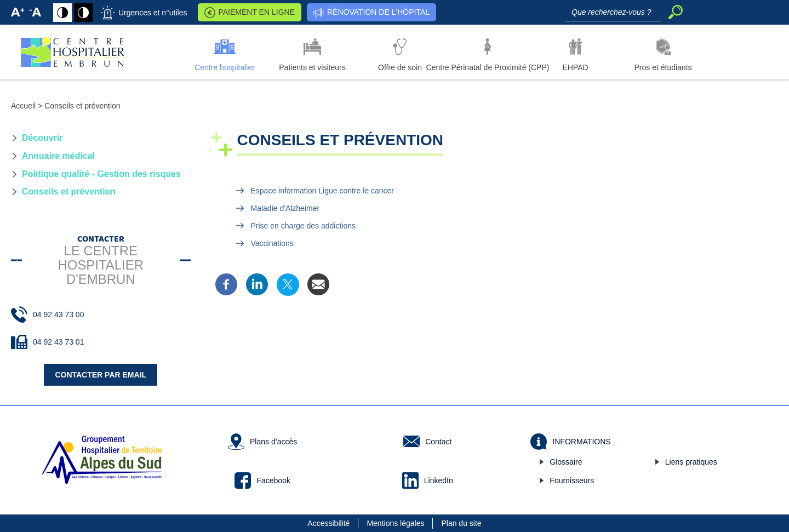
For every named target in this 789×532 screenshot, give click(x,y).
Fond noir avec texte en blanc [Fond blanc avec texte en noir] (83, 13)
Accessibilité (328, 523)
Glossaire (566, 462)
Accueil (23, 106)
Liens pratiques (691, 462)
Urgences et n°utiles (153, 13)
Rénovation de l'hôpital (378, 12)
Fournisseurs (572, 480)
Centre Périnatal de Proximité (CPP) (488, 67)
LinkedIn (439, 480)
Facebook (273, 480)
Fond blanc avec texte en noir (62, 13)
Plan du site (461, 523)
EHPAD (575, 67)
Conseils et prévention (69, 191)
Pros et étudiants (663, 67)
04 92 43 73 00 (58, 314)
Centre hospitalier (225, 67)
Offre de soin (400, 67)
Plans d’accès (273, 442)
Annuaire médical (58, 156)
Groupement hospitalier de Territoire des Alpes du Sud (102, 460)
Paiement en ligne (256, 12)
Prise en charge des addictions (303, 226)
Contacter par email (101, 375)
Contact (438, 442)
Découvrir (42, 138)
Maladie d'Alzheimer (285, 208)
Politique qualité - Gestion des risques (101, 174)
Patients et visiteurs (312, 67)
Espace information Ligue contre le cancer (322, 191)
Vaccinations (272, 243)
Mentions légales (395, 523)
